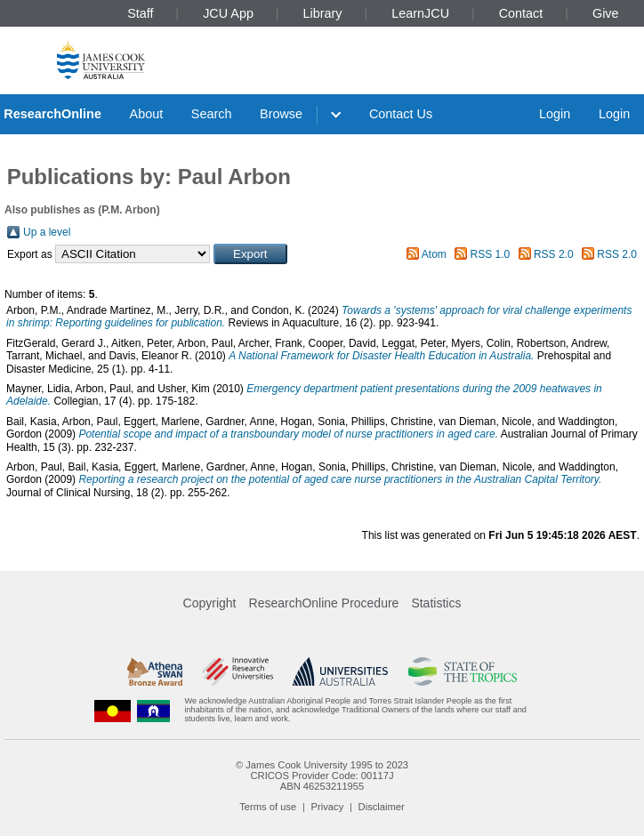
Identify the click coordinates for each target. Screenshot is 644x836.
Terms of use (268, 807)
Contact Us (401, 114)
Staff (140, 13)
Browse (281, 114)
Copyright (210, 603)
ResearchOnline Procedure (324, 603)
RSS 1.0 (491, 254)
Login (555, 114)
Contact (521, 13)
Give (606, 13)
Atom (434, 254)
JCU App (228, 13)
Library (323, 13)
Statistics (436, 603)
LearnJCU (420, 13)
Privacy (328, 807)
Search (212, 114)
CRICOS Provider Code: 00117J (322, 776)
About (147, 114)
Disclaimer (382, 807)
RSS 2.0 (554, 254)
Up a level (47, 232)
